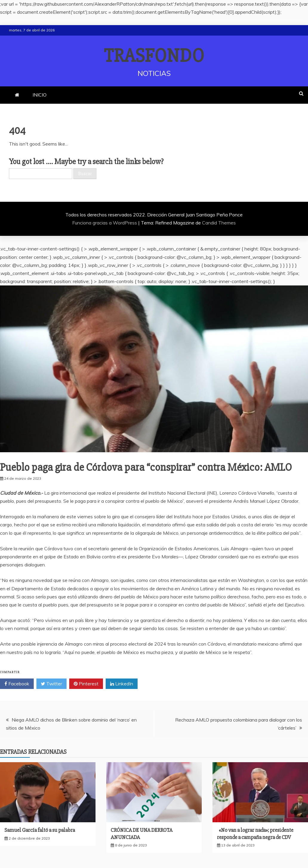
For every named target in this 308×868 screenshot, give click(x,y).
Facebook (17, 684)
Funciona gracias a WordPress (105, 223)
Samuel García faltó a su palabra (40, 830)
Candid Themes (219, 223)
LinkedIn (122, 684)
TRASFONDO (154, 56)
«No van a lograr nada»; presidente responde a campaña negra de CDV (255, 833)
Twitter (51, 684)
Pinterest (86, 684)
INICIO (40, 95)
